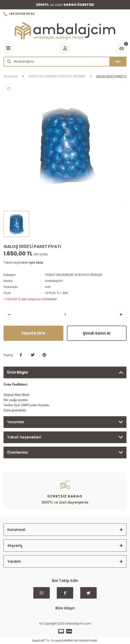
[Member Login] (65, 48)
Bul (118, 61)
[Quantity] (65, 315)
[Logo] (65, 31)
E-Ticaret (54, 641)
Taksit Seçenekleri (24, 437)
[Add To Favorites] (9, 89)
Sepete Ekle (33, 333)
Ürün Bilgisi (17, 372)
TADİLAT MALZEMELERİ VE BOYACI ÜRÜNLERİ (74, 275)
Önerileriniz (17, 452)
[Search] (65, 62)
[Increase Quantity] (121, 315)
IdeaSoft (39, 641)
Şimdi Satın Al (97, 333)
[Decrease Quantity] (9, 315)
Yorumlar (16, 422)
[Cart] (122, 48)
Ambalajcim (54, 281)
